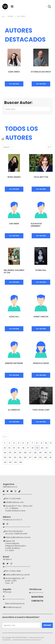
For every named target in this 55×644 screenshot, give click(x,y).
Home (10, 16)
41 (50, 457)
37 (30, 457)
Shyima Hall (41, 270)
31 (50, 453)
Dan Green (14, 224)
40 (46, 457)
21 (47, 448)
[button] (49, 7)
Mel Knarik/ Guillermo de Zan (14, 271)
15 (19, 448)
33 (10, 457)
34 (15, 457)
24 (15, 453)
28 (35, 453)
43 (10, 462)
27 (30, 453)
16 (23, 448)
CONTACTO (37, 601)
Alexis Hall (14, 317)
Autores (21, 16)
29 (40, 453)
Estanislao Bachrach (41, 72)
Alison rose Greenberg (36, 225)
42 (5, 462)
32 (5, 457)
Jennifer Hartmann (14, 363)
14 (14, 448)
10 (46, 443)
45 (21, 462)
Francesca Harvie (41, 363)
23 (10, 453)
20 (42, 448)
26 (25, 453)
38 (35, 457)
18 (32, 448)
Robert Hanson (41, 317)
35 (20, 457)
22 (5, 453)
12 (5, 448)
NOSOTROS (37, 597)
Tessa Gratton (41, 177)
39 (40, 457)
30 (45, 453)
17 (28, 448)
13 (9, 448)
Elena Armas (14, 72)
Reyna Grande (14, 177)
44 (15, 462)
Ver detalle (14, 84)
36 (25, 457)
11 (51, 443)
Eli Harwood (14, 410)
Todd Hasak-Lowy (41, 410)
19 (38, 447)
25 (20, 453)
